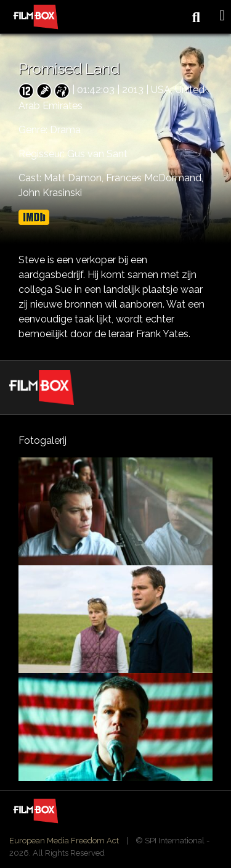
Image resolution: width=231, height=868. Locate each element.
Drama (65, 130)
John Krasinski (50, 193)
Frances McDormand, (155, 178)
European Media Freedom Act (64, 841)
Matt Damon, (75, 178)
